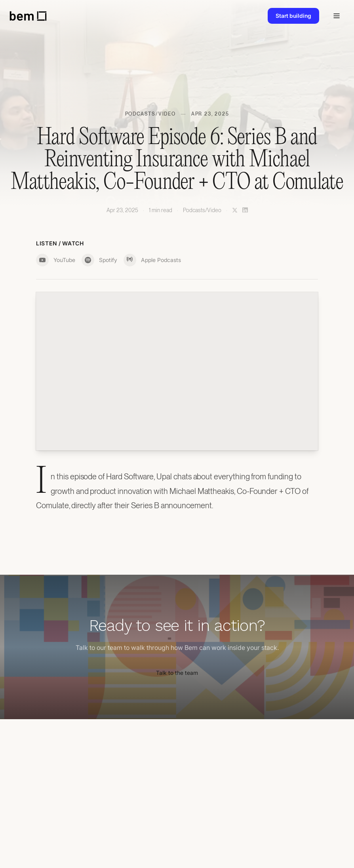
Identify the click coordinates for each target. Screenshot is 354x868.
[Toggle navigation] (337, 16)
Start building (293, 16)
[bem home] (28, 16)
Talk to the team (177, 673)
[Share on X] (235, 210)
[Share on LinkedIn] (245, 210)
